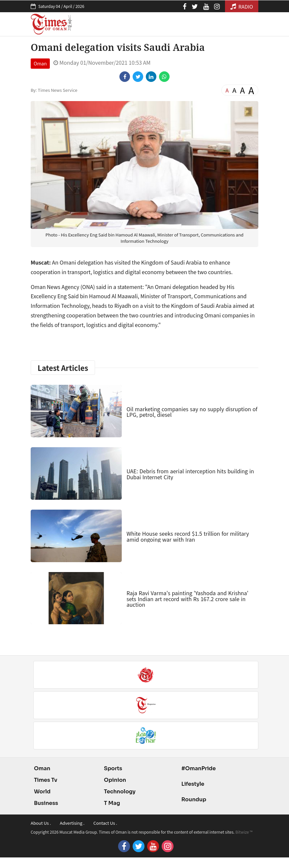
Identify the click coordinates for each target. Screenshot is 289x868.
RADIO (242, 6)
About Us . (41, 823)
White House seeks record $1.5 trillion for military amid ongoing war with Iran (188, 536)
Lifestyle (193, 784)
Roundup (194, 799)
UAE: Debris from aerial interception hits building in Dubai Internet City (190, 474)
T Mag (112, 803)
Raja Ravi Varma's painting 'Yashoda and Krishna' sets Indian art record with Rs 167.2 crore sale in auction (187, 599)
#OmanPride (199, 768)
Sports (113, 768)
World (42, 792)
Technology (120, 792)
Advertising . (72, 823)
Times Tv (46, 780)
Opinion (115, 780)
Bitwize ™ (244, 832)
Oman (40, 63)
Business (46, 803)
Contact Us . (105, 823)
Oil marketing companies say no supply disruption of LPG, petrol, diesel (192, 412)
